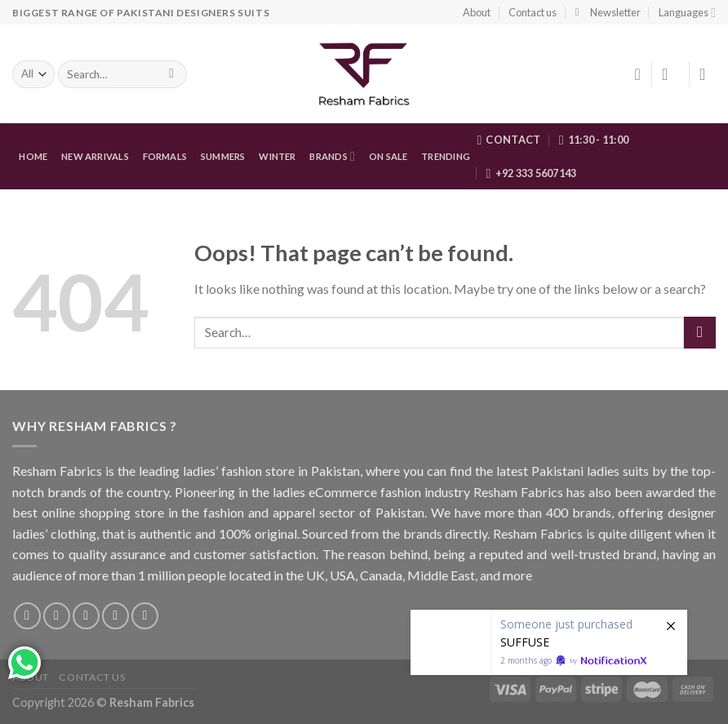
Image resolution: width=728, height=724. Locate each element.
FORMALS (165, 156)
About (477, 12)
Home (33, 156)
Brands (332, 156)
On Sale (388, 156)
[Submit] (700, 333)
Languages (687, 13)
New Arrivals (95, 156)
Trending (446, 156)
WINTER (277, 156)
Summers (223, 156)
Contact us (533, 12)
